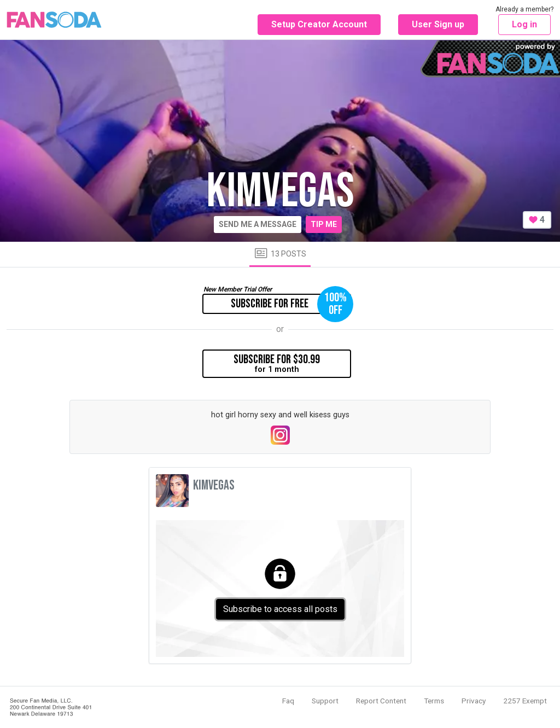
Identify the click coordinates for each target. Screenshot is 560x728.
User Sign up (438, 24)
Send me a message (258, 224)
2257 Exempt (525, 701)
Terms (434, 701)
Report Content (381, 701)
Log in (524, 24)
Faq (288, 701)
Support (325, 701)
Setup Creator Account (319, 24)
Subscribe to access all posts (280, 609)
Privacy (474, 701)
